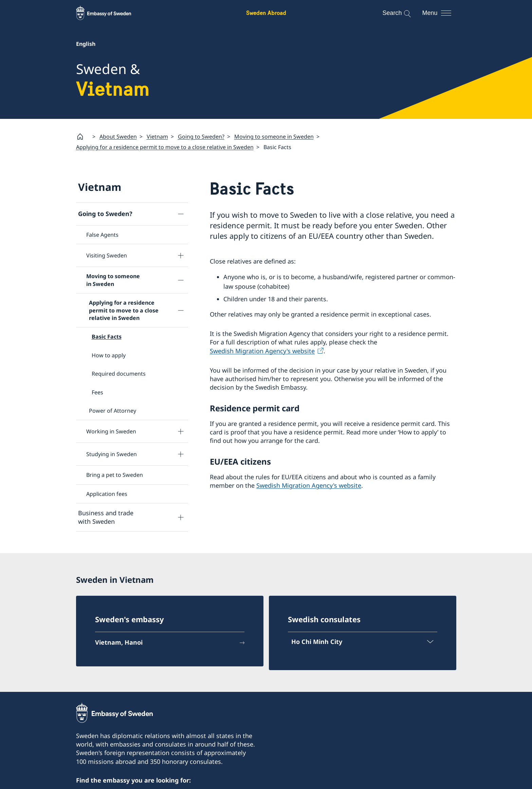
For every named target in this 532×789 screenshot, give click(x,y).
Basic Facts (107, 337)
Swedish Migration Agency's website (262, 351)
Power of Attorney (113, 411)
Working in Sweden (111, 431)
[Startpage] (83, 137)
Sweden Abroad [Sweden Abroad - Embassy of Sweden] (266, 13)
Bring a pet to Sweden (115, 475)
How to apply (109, 355)
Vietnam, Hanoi (119, 642)
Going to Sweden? (201, 137)
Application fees (107, 494)
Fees (97, 392)
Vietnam (157, 137)
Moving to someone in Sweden (274, 137)
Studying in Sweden (112, 454)
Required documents (119, 374)
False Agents (102, 235)
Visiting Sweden (107, 255)
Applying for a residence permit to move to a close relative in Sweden (165, 147)
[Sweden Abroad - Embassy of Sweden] (110, 13)
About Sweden (118, 137)
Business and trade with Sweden (106, 517)
